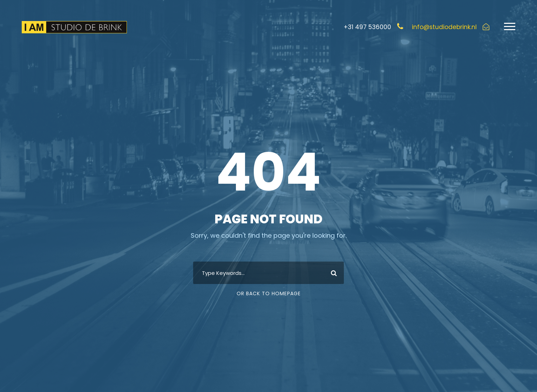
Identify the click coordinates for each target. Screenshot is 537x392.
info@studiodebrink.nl (444, 27)
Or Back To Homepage (269, 293)
